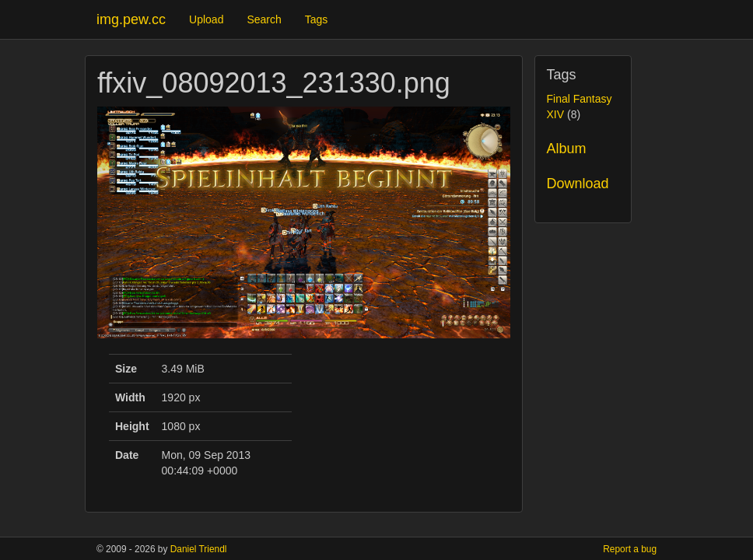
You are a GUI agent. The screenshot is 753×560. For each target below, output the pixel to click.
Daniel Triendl (199, 549)
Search (264, 19)
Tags (317, 19)
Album (567, 149)
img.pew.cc (131, 19)
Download (578, 184)
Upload (206, 19)
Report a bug (630, 549)
